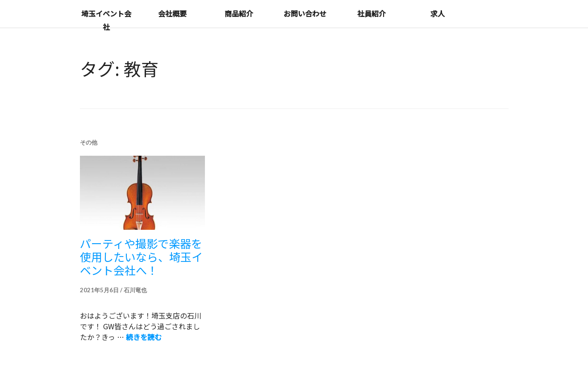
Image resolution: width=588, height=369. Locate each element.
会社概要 (172, 13)
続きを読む (144, 337)
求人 (438, 13)
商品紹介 (239, 13)
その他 (89, 142)
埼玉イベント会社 (106, 20)
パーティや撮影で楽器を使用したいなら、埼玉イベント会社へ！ (141, 257)
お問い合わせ (305, 13)
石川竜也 (135, 290)
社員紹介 (371, 13)
